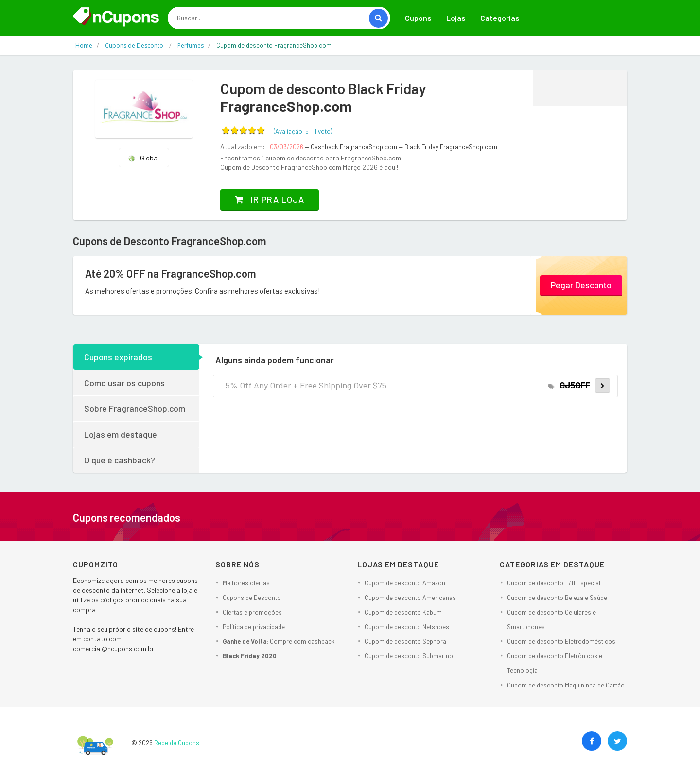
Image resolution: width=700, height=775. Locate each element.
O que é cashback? (120, 460)
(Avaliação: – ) (303, 131)
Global (143, 158)
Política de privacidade (254, 627)
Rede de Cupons (177, 743)
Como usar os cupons (124, 383)
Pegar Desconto (581, 285)
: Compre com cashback (279, 641)
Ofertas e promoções (252, 612)
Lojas (456, 18)
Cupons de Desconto (252, 598)
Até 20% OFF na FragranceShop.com (171, 273)
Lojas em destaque (121, 434)
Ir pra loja (270, 199)
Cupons (418, 18)
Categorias (500, 18)
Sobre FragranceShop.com (135, 408)
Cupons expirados (118, 357)
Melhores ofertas (246, 583)
